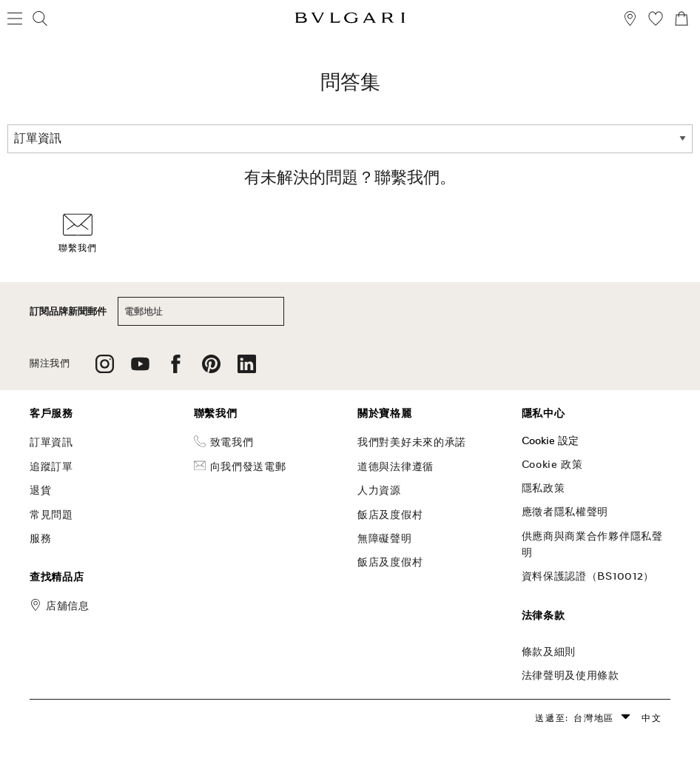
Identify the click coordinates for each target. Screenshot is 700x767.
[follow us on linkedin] (247, 369)
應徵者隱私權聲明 (565, 512)
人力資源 (379, 490)
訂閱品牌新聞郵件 (68, 311)
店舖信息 (68, 606)
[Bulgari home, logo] (350, 20)
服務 (40, 538)
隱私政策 (543, 488)
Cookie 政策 (552, 464)
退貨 (40, 490)
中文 (652, 718)
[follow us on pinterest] (211, 369)
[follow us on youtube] (140, 369)
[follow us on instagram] (105, 369)
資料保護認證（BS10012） (588, 576)
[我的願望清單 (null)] (656, 20)
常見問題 (51, 515)
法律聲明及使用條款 (571, 675)
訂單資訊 (51, 442)
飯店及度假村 (390, 515)
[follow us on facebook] (176, 369)
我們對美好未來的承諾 (412, 442)
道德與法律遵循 (396, 466)
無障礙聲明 (385, 538)
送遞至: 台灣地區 (575, 718)
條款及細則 (549, 652)
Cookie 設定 (550, 441)
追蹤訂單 (51, 466)
